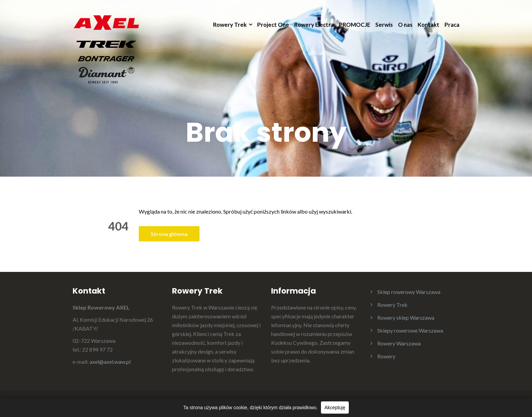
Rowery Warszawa (399, 343)
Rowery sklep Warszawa (406, 317)
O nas (405, 25)
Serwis (384, 25)
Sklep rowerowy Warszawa (409, 292)
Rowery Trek (230, 25)
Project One (273, 25)
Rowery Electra (314, 25)
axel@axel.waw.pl (110, 362)
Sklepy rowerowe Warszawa (410, 330)
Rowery (386, 356)
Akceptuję (335, 408)
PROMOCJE (355, 25)
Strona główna (169, 234)
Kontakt (429, 25)
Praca (452, 25)
